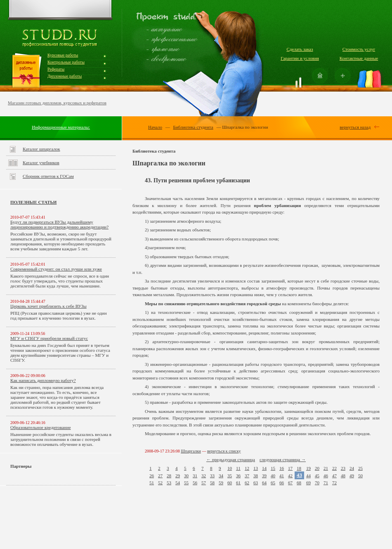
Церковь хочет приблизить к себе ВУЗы (48, 306)
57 (204, 483)
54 (178, 483)
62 (247, 483)
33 (212, 476)
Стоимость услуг (359, 49)
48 (343, 476)
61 (238, 483)
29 (178, 476)
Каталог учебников (41, 163)
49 (352, 476)
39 (264, 476)
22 (334, 468)
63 (256, 483)
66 (282, 483)
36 (238, 476)
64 (264, 483)
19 (308, 468)
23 (343, 468)
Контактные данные (359, 58)
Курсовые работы (63, 55)
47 (334, 476)
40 (273, 476)
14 (264, 468)
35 (230, 476)
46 (326, 476)
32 (204, 476)
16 (282, 468)
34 (221, 476)
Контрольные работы (66, 62)
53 (169, 483)
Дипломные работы (65, 76)
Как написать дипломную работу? (43, 380)
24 (352, 468)
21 (326, 468)
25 (360, 468)
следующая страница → (283, 459)
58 (212, 483)
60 (230, 483)
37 (247, 476)
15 (273, 468)
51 (152, 483)
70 (317, 483)
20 (317, 468)
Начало (155, 127)
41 (282, 476)
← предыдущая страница (231, 459)
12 (247, 468)
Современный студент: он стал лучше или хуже (56, 269)
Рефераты (56, 69)
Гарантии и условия (300, 58)
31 (195, 476)
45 (317, 476)
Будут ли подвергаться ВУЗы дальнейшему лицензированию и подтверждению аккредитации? (59, 224)
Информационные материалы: (61, 127)
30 (186, 476)
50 (360, 476)
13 (256, 468)
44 (308, 476)
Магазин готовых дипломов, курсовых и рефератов (57, 103)
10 (230, 468)
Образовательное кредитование (41, 427)
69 (308, 483)
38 (256, 476)
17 (290, 468)
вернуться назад (355, 127)
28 (169, 476)
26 (152, 476)
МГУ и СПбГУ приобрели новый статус (49, 338)
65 (273, 483)
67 (290, 483)
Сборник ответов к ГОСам (48, 176)
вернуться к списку (224, 451)
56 (195, 483)
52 (160, 483)
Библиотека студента (193, 127)
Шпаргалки (191, 451)
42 (290, 476)
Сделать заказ (300, 49)
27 (160, 476)
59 (221, 483)
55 (186, 483)
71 (326, 483)
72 (334, 483)
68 (299, 483)
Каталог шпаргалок (41, 149)
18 (299, 468)
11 (238, 468)
